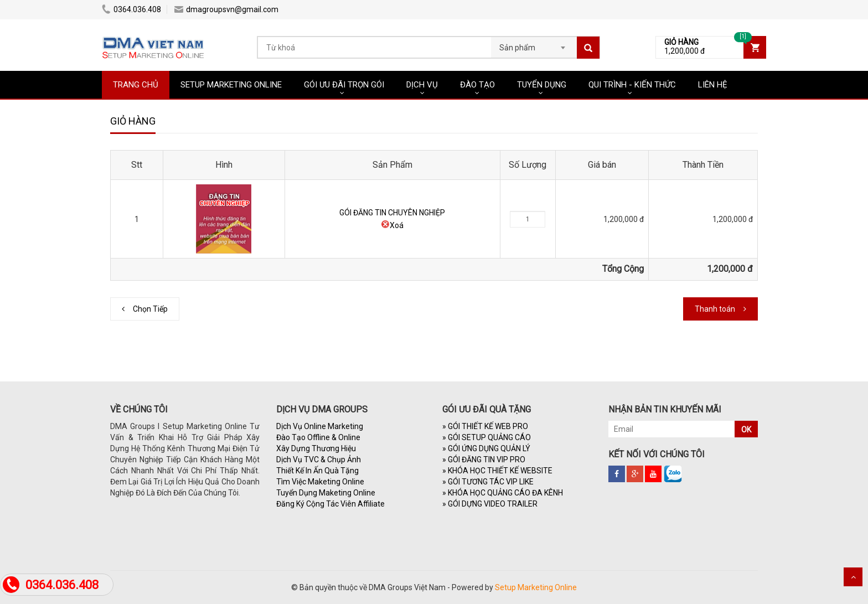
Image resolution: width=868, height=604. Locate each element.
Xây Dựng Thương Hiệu (316, 448)
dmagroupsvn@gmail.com (226, 9)
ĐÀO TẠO (477, 85)
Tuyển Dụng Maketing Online (326, 493)
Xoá (392, 225)
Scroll (853, 577)
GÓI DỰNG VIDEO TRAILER (490, 504)
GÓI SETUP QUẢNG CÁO (487, 437)
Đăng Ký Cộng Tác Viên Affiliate (330, 504)
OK (746, 430)
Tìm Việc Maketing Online (320, 482)
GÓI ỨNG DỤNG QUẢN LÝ (486, 448)
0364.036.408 (131, 9)
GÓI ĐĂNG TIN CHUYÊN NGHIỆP (392, 213)
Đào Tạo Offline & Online (318, 437)
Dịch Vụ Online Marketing (320, 426)
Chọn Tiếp (150, 309)
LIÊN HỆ (713, 85)
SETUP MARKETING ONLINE (231, 85)
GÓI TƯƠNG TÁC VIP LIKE (488, 482)
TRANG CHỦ (136, 85)
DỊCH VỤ (422, 85)
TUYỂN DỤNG (542, 85)
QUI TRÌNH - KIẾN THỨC (632, 85)
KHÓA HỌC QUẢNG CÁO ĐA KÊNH (503, 493)
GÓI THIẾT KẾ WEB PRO (485, 426)
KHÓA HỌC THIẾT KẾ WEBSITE (497, 471)
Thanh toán (715, 309)
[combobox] (534, 44)
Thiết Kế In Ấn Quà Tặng (317, 471)
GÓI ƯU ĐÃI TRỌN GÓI (344, 85)
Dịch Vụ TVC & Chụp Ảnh (319, 460)
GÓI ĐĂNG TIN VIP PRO (484, 460)
